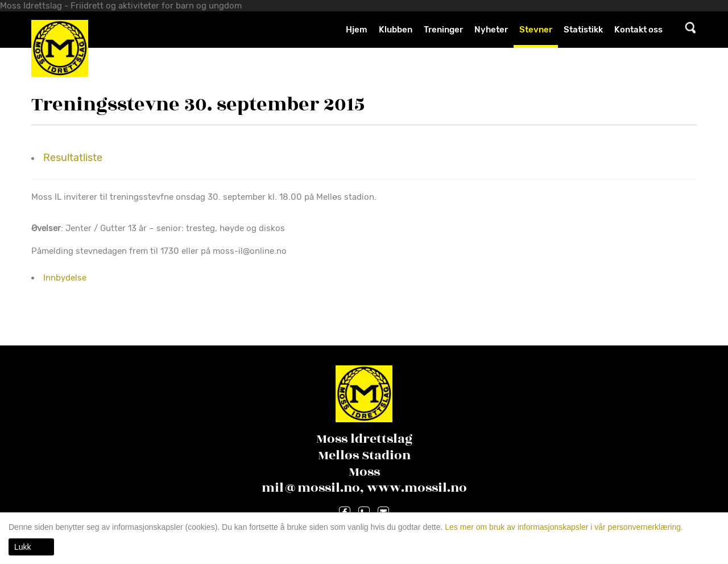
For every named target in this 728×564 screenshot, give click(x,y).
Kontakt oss (638, 30)
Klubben (396, 30)
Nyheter (491, 30)
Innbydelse (65, 278)
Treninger (443, 30)
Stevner (536, 30)
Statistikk (583, 30)
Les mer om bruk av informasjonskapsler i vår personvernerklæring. (563, 527)
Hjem (357, 30)
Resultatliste (73, 158)
